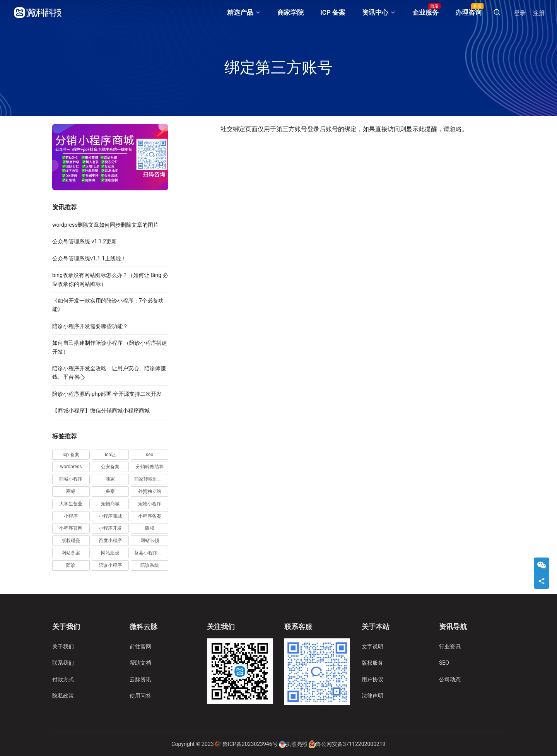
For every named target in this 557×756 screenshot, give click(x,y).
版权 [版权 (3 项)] (150, 528)
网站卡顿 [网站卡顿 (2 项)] (150, 540)
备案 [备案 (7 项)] (110, 491)
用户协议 (372, 679)
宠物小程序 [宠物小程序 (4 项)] (150, 504)
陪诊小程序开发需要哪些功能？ (90, 326)
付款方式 (63, 679)
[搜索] (497, 13)
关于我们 (63, 647)
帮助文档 (140, 663)
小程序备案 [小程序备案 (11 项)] (150, 516)
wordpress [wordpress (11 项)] (71, 467)
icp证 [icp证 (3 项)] (110, 455)
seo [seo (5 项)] (150, 455)
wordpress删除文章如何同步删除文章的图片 (105, 225)
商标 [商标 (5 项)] (71, 491)
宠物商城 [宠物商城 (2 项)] (110, 504)
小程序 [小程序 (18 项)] (71, 516)
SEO (444, 663)
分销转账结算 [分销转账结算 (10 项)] (150, 467)
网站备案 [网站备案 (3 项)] (71, 553)
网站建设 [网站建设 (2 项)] (110, 553)
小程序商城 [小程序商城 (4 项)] (110, 516)
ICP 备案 (333, 12)
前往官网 (140, 647)
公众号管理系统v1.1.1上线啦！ (89, 258)
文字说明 (372, 647)
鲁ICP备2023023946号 (250, 744)
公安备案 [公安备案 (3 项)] (110, 467)
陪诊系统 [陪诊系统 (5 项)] (150, 565)
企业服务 (425, 12)
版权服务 (372, 663)
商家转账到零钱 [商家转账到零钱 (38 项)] (150, 479)
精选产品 (240, 12)
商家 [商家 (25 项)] (110, 479)
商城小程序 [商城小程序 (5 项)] (71, 479)
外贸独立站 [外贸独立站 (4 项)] (150, 491)
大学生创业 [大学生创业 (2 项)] (71, 504)
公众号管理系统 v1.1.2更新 (85, 241)
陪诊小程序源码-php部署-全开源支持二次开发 (107, 394)
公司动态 (450, 679)
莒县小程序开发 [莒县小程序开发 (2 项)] (150, 553)
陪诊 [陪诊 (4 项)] (71, 565)
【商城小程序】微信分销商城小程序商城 (101, 410)
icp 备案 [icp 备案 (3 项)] (71, 455)
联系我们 (63, 663)
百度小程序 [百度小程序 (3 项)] (110, 540)
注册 (539, 13)
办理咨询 (468, 12)
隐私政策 (63, 696)
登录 (520, 13)
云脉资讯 (140, 679)
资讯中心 (375, 12)
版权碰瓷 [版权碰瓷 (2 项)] (71, 540)
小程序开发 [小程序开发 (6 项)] (110, 528)
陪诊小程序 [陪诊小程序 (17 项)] (110, 565)
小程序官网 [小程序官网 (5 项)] (71, 528)
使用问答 (140, 696)
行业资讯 (450, 647)
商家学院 (290, 12)
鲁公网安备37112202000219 (350, 744)
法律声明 (372, 696)
